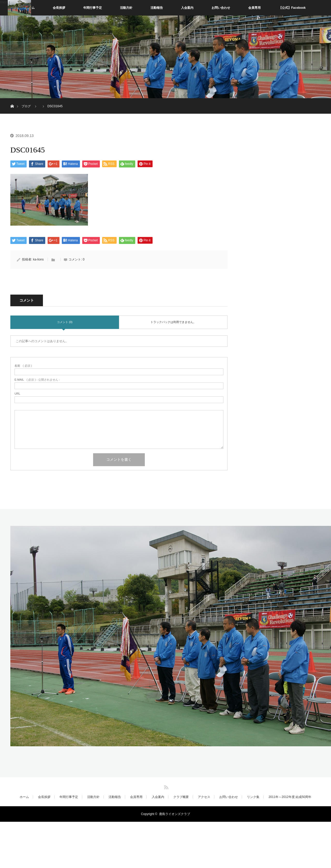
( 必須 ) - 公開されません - (37, 380)
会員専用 (254, 8)
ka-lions (38, 259)
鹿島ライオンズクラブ (175, 814)
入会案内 (187, 8)
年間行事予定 (93, 8)
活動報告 (157, 8)
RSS (165, 786)
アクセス (204, 797)
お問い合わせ (221, 8)
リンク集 (253, 797)
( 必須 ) (23, 366)
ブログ (26, 106)
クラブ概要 (181, 797)
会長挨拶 (59, 8)
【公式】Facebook (292, 8)
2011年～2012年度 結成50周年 (290, 797)
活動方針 (126, 8)
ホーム (24, 797)
